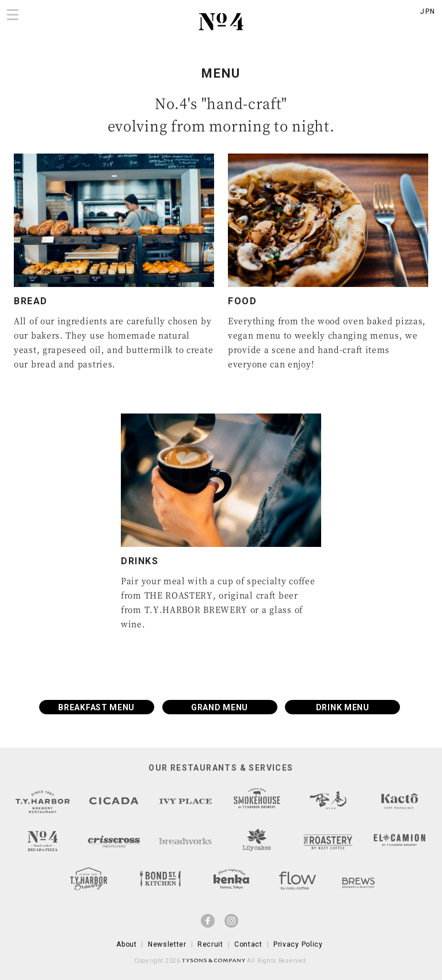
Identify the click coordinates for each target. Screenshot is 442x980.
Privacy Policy (298, 944)
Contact (248, 944)
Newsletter (167, 944)
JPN (428, 12)
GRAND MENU (220, 707)
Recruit (210, 944)
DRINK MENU (343, 707)
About (127, 944)
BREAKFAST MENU (96, 707)
